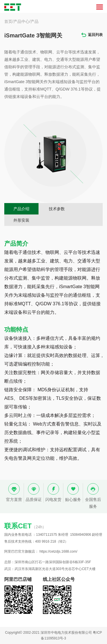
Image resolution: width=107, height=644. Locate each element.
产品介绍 (21, 209)
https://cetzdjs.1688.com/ (58, 551)
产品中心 (21, 21)
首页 (8, 21)
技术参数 (57, 209)
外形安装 (21, 220)
